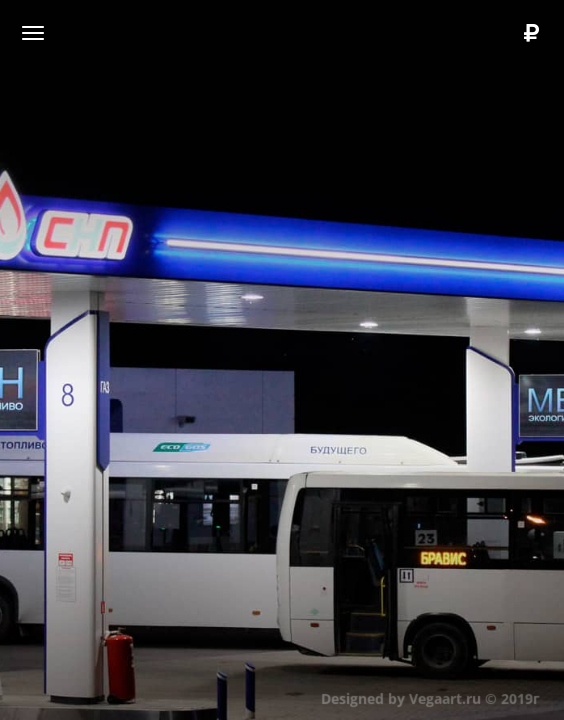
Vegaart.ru (444, 697)
